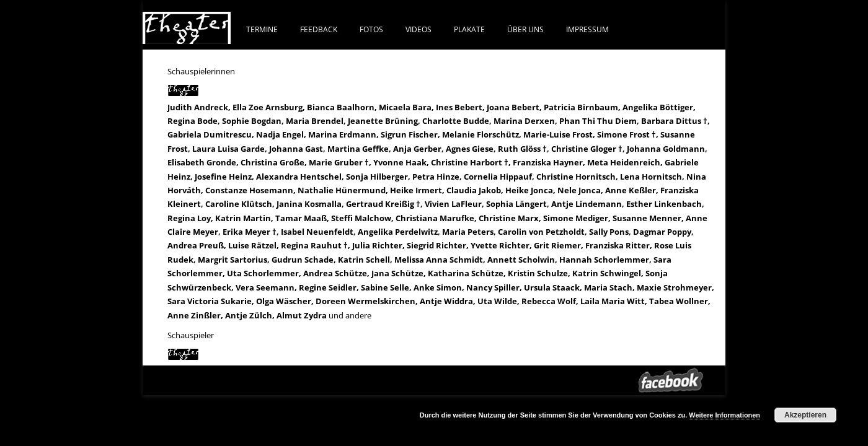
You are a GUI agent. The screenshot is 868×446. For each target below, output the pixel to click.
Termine (262, 29)
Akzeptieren (805, 415)
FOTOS (371, 29)
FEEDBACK (319, 29)
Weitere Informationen (724, 415)
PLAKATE (469, 29)
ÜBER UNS (525, 29)
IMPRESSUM (587, 29)
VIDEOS (418, 29)
